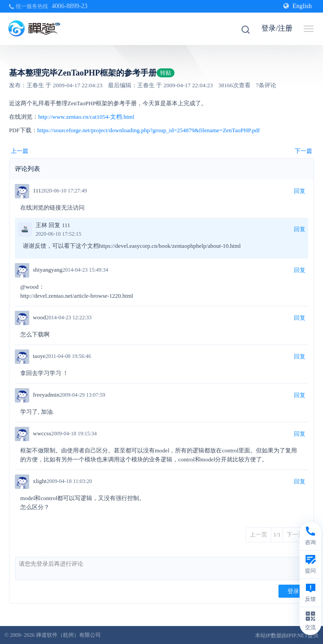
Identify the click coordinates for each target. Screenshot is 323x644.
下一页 (295, 534)
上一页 (258, 534)
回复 (300, 191)
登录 (293, 591)
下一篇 (303, 151)
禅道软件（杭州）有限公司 (68, 635)
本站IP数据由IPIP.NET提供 (287, 635)
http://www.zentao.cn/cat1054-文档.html (86, 117)
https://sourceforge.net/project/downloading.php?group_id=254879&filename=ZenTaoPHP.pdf (149, 130)
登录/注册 (277, 28)
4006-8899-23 (70, 6)
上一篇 (20, 151)
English (298, 6)
